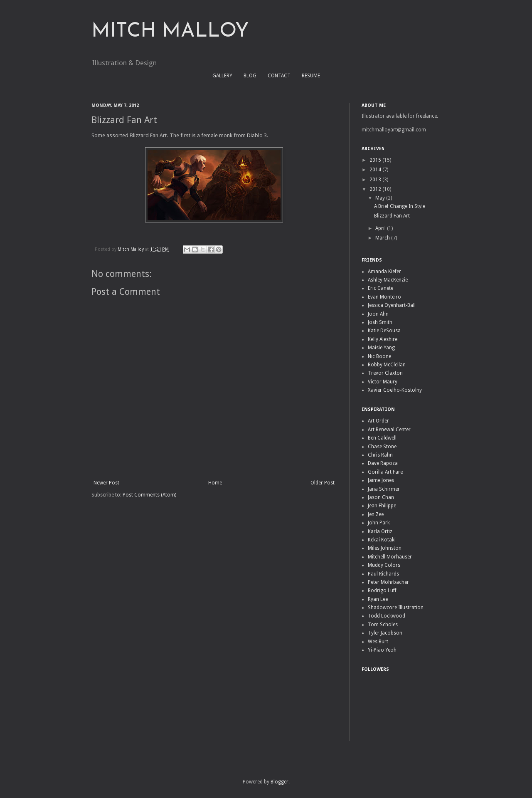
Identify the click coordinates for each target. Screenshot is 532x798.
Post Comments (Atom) (149, 495)
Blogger (280, 782)
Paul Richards (383, 574)
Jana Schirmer (384, 489)
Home (215, 483)
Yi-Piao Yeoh (382, 650)
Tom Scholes (383, 625)
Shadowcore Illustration (396, 608)
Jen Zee (376, 514)
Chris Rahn (380, 455)
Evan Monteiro (384, 297)
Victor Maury (383, 382)
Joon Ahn (378, 314)
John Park (379, 523)
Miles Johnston (385, 548)
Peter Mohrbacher (388, 582)
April (381, 228)
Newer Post (106, 483)
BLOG (250, 76)
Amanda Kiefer (384, 272)
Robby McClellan (387, 365)
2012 (376, 189)
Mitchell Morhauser (390, 557)
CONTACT (279, 76)
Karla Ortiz (380, 531)
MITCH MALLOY (170, 32)
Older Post (323, 483)
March (383, 238)
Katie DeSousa (384, 331)
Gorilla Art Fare (385, 472)
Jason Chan (381, 497)
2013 (376, 180)
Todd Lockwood (387, 616)
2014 (376, 170)
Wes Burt (378, 642)
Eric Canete (381, 288)
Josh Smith (380, 322)
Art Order (378, 421)
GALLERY (222, 76)
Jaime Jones (381, 480)
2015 (376, 160)
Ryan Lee (378, 599)
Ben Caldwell (382, 438)
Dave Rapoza (383, 463)
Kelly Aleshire (383, 339)
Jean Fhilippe (382, 506)
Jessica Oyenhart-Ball (392, 305)
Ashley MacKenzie (388, 280)
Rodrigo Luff (382, 590)
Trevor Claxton (385, 373)
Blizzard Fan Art (392, 216)
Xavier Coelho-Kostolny (395, 390)
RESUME (311, 76)
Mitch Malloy (131, 249)
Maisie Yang (381, 348)
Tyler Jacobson (385, 633)
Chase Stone (382, 447)
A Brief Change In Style (400, 206)
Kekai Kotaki (382, 540)
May (381, 198)
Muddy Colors (384, 565)
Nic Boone (379, 356)
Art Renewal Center (389, 430)
